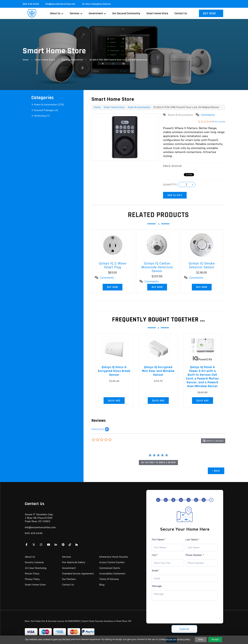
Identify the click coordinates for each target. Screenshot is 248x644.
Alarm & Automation (72, 60)
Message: (157, 586)
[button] (213, 441)
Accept (215, 639)
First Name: (159, 540)
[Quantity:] (186, 185)
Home (26, 60)
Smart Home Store (45, 60)
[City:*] (168, 563)
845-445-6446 (31, 4)
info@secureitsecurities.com (60, 4)
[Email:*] (185, 579)
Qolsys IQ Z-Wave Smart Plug (113, 265)
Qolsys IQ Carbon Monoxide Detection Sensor (157, 267)
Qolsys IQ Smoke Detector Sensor (202, 265)
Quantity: (170, 185)
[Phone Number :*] (202, 563)
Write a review (219, 122)
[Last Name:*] (202, 548)
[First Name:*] (168, 548)
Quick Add (114, 401)
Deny (201, 639)
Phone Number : (195, 555)
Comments (208, 115)
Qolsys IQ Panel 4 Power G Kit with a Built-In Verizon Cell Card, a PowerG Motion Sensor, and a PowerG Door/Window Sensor (202, 377)
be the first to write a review (158, 462)
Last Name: (192, 540)
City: (155, 555)
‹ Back (216, 471)
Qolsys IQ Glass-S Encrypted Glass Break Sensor (114, 371)
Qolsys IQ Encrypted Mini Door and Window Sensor (158, 371)
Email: (156, 571)
